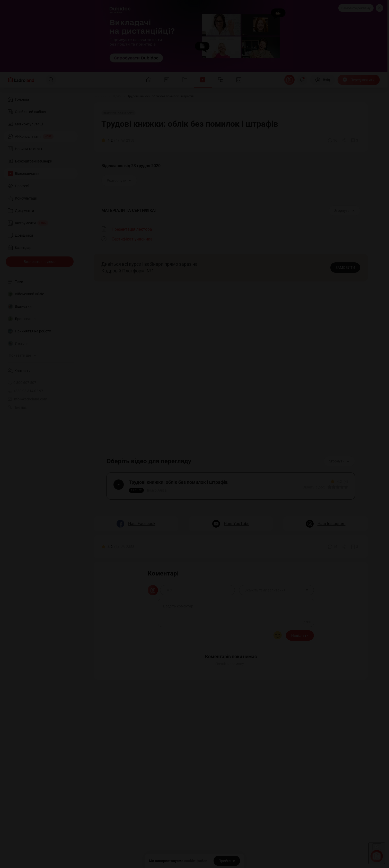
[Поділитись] (344, 140)
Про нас (17, 407)
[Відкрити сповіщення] (302, 80)
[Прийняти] (227, 861)
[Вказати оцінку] (329, 488)
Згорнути (344, 211)
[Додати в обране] (355, 140)
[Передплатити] (359, 80)
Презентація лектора (132, 229)
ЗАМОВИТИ (345, 268)
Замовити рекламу (356, 8)
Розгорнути (119, 181)
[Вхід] (322, 80)
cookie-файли (196, 861)
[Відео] (117, 96)
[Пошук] (51, 80)
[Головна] (100, 96)
